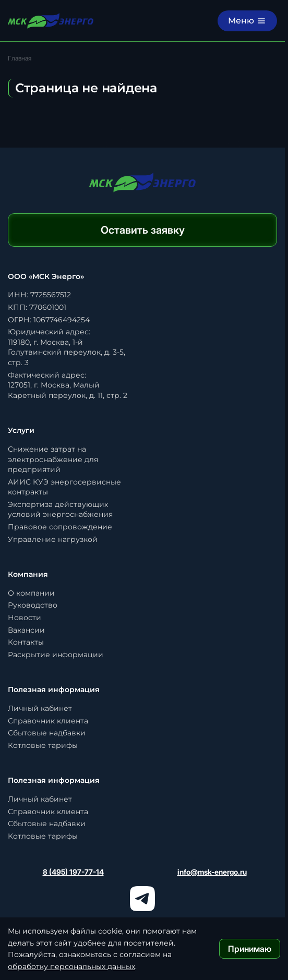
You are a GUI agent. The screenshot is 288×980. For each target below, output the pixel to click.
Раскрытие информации (56, 655)
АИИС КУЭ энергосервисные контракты (64, 487)
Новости (25, 618)
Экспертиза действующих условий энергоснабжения (60, 510)
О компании (31, 593)
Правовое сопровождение (60, 527)
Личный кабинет (40, 708)
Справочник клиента (48, 721)
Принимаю (250, 949)
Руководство (33, 605)
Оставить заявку (143, 230)
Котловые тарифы (43, 745)
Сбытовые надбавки (47, 733)
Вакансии (26, 630)
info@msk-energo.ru (212, 872)
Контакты (26, 642)
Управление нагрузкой (53, 539)
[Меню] (247, 21)
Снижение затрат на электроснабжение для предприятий (53, 459)
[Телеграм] (142, 899)
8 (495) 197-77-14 (73, 872)
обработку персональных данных (71, 966)
